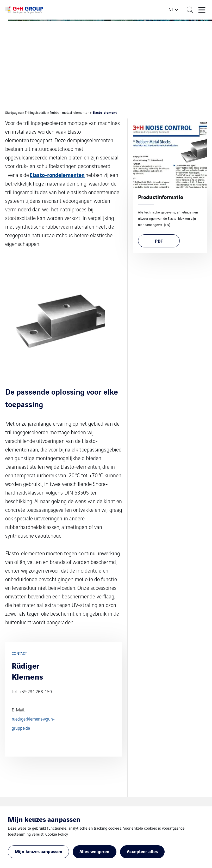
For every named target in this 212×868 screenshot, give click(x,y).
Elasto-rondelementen (57, 174)
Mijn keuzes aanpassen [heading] (44, 819)
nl (171, 9)
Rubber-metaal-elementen (69, 112)
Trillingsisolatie (36, 112)
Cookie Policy (57, 834)
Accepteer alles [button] (142, 851)
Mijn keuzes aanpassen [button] (38, 851)
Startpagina (13, 112)
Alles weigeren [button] (94, 851)
